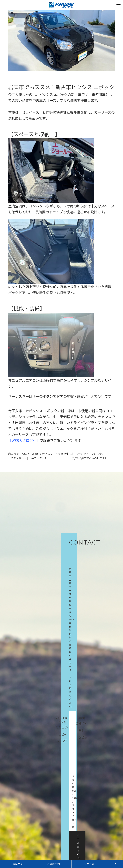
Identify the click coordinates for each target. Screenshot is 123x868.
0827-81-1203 (82, 730)
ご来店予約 (54, 864)
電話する (18, 864)
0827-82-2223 (62, 734)
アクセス (89, 864)
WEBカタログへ (24, 440)
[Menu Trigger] (118, 5)
